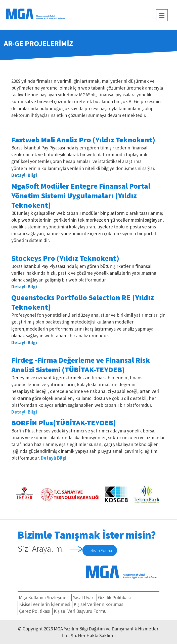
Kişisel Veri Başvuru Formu (80, 611)
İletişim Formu (100, 550)
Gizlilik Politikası (114, 597)
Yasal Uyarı (84, 597)
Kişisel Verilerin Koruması (99, 604)
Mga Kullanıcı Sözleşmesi (44, 597)
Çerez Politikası (35, 611)
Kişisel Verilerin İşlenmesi (45, 604)
